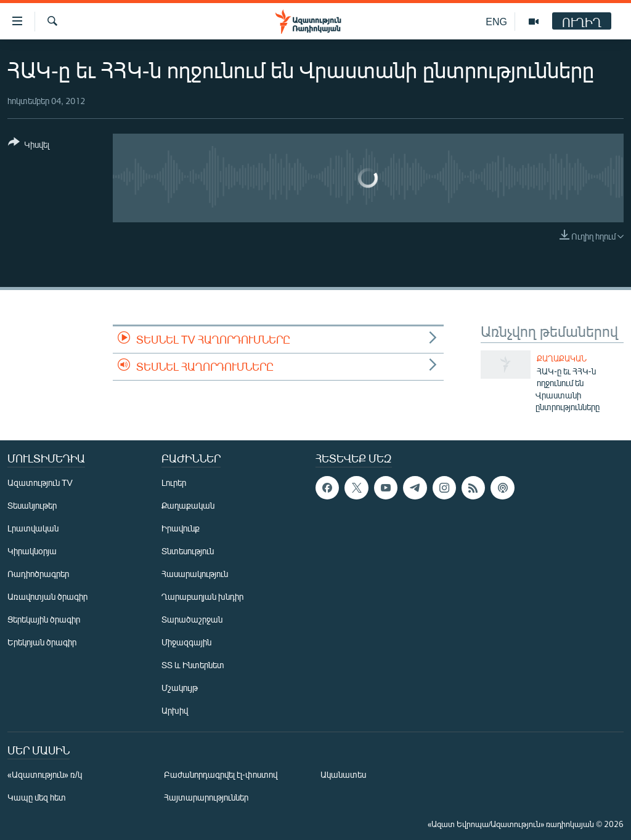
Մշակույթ (180, 688)
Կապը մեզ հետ (37, 797)
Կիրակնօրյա (32, 551)
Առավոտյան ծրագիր (47, 596)
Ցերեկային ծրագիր (44, 619)
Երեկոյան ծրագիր (42, 642)
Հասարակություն (195, 574)
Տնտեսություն (188, 551)
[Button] (29, 146)
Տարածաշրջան (192, 619)
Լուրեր (174, 483)
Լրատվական (33, 528)
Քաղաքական (562, 358)
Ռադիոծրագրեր (38, 574)
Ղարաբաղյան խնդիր (202, 596)
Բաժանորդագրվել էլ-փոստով (221, 774)
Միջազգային (186, 642)
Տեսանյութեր (32, 505)
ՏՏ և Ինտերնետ (193, 665)
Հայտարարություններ (206, 797)
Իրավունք (181, 528)
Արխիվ (175, 710)
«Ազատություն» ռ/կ (45, 774)
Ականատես (343, 774)
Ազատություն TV (40, 483)
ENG (496, 21)
